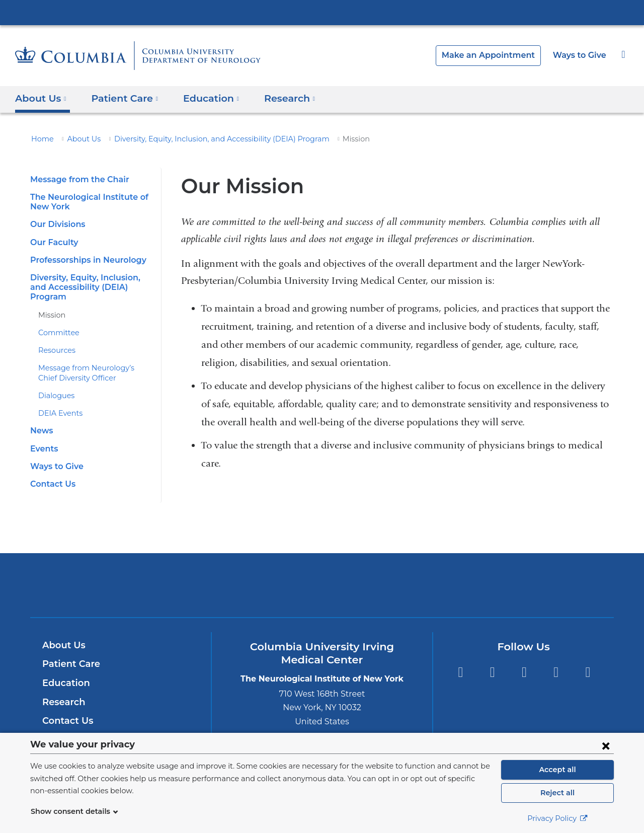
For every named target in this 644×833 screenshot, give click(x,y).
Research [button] (278, 98)
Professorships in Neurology (85, 260)
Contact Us (51, 474)
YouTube (524, 663)
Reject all (557, 793)
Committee (56, 323)
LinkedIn (556, 663)
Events (43, 439)
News (41, 421)
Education (64, 673)
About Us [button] (41, 98)
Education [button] (202, 98)
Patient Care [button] (120, 98)
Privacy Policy (557, 818)
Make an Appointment (496, 55)
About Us (79, 139)
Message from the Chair (76, 179)
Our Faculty (53, 242)
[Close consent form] (606, 745)
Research (63, 692)
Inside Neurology (81, 730)
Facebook (460, 663)
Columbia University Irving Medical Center (322, 12)
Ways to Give (581, 55)
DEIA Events (59, 404)
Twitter (492, 663)
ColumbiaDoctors (467, 575)
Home (41, 139)
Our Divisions (56, 224)
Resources (56, 341)
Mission (51, 305)
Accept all (557, 770)
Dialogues (54, 386)
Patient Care (69, 654)
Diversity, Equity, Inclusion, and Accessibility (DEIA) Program (204, 139)
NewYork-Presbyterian (322, 582)
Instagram (588, 663)
